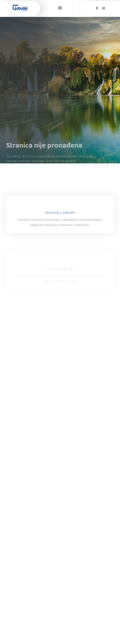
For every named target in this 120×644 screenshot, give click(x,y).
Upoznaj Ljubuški (60, 227)
